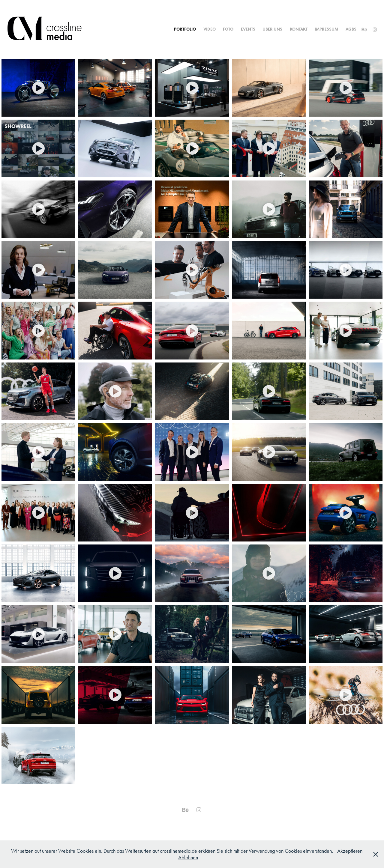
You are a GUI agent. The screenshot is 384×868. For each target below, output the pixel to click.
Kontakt (299, 29)
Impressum (326, 29)
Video (210, 29)
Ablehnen (188, 858)
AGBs (351, 29)
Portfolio (185, 29)
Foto (228, 29)
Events (248, 29)
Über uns (272, 29)
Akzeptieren (350, 851)
